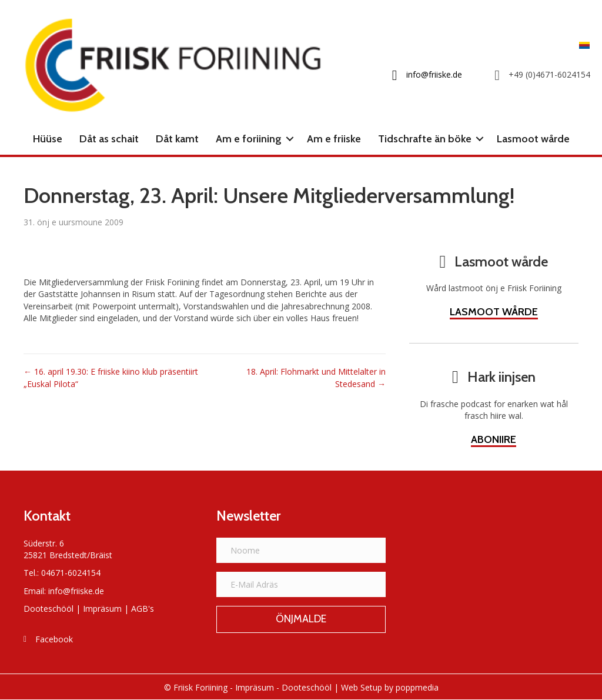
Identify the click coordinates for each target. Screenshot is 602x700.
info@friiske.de (76, 591)
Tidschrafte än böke (425, 139)
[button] (290, 139)
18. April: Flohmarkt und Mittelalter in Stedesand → (316, 377)
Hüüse (48, 139)
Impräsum (102, 609)
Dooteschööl (49, 609)
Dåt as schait (109, 139)
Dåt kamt (177, 139)
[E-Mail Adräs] (301, 584)
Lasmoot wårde (533, 139)
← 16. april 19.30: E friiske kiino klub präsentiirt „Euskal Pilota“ (111, 377)
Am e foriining (249, 139)
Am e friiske (334, 139)
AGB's (143, 609)
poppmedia (417, 687)
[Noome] (301, 550)
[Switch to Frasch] (581, 44)
